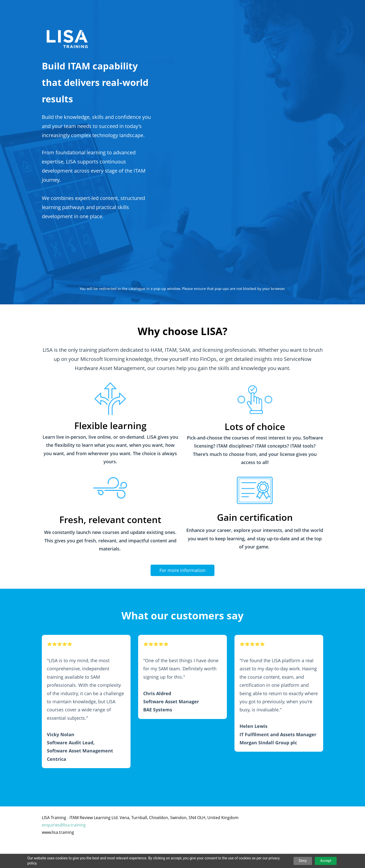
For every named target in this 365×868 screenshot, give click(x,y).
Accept (326, 861)
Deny (303, 861)
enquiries (51, 825)
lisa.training (75, 825)
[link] (110, 382)
